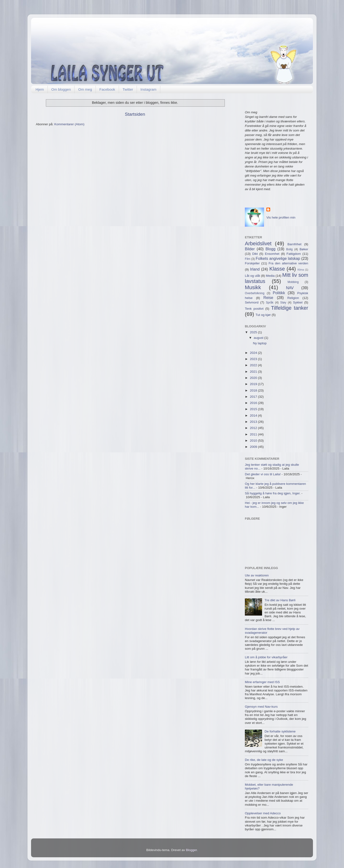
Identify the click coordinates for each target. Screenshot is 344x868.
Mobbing (293, 282)
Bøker (304, 249)
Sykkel (298, 302)
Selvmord (252, 302)
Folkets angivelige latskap (278, 258)
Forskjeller (252, 263)
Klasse (277, 269)
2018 (254, 390)
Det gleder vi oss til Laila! (263, 474)
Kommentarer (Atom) (69, 124)
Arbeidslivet (258, 243)
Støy (283, 303)
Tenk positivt (254, 309)
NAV (290, 288)
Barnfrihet (294, 244)
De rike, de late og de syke (264, 760)
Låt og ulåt (252, 276)
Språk (270, 303)
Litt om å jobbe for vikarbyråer (266, 657)
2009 (254, 447)
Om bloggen (61, 89)
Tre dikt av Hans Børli (280, 600)
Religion (293, 298)
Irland (255, 269)
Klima (301, 270)
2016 (254, 403)
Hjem (40, 89)
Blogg (271, 249)
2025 (254, 332)
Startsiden (135, 114)
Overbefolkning (255, 293)
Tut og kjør (263, 315)
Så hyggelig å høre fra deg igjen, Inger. (273, 493)
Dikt (255, 254)
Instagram (148, 89)
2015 (254, 409)
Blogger (191, 850)
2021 (254, 372)
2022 (254, 365)
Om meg (85, 89)
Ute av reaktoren (257, 575)
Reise (268, 298)
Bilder (250, 249)
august (259, 338)
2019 (254, 384)
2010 (254, 441)
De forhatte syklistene (280, 731)
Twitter (128, 89)
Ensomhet (272, 254)
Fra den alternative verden (288, 263)
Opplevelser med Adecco (263, 813)
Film (248, 259)
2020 (254, 378)
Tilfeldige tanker (290, 308)
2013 (254, 422)
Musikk (253, 287)
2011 (254, 434)
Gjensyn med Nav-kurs (261, 707)
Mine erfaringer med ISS (262, 682)
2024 (254, 353)
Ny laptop (260, 343)
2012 (254, 428)
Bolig (289, 249)
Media (270, 276)
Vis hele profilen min (281, 217)
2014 (254, 416)
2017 (254, 397)
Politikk (279, 293)
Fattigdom (294, 254)
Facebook (107, 89)
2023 (254, 359)
